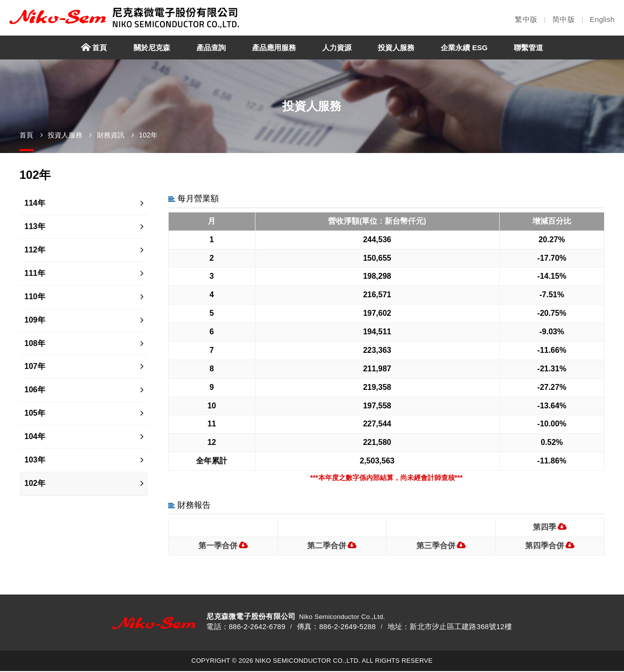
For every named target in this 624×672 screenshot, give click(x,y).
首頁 (27, 135)
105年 (35, 413)
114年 (35, 203)
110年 (35, 297)
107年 (35, 366)
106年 (35, 390)
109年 (35, 320)
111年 (35, 273)
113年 (35, 226)
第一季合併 (218, 546)
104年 (35, 436)
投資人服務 (65, 135)
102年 (148, 135)
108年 (35, 343)
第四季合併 (545, 546)
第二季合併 (327, 546)
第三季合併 (436, 546)
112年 (35, 250)
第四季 (545, 527)
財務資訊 (111, 135)
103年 (35, 460)
